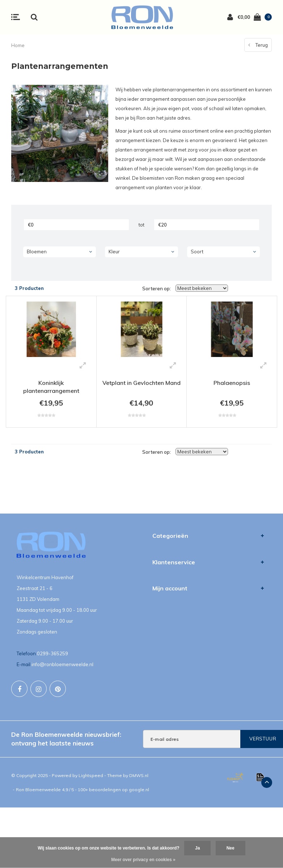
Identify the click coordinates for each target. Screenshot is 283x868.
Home (18, 45)
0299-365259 (52, 653)
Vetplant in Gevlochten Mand (141, 383)
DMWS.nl (139, 775)
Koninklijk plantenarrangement (51, 387)
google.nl (139, 790)
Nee (231, 848)
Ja (197, 848)
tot (141, 225)
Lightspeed (91, 775)
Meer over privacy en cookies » (143, 860)
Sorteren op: (157, 288)
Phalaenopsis (232, 383)
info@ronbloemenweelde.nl (62, 664)
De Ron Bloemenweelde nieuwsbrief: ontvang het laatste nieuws (66, 739)
